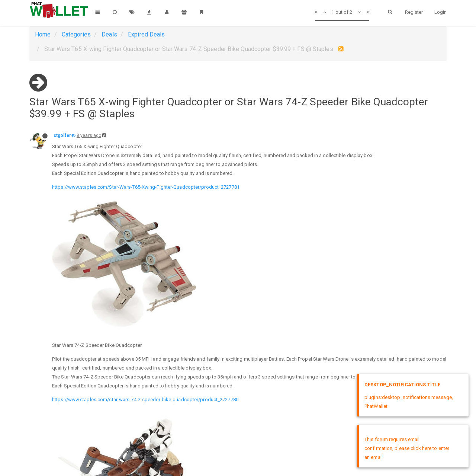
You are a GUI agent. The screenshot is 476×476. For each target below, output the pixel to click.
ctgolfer (62, 135)
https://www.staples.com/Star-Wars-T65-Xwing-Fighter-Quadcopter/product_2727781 (146, 187)
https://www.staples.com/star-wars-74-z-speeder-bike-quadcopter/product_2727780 (145, 400)
